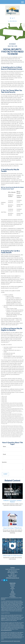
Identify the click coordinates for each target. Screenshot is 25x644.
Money (12, 591)
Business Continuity (17, 641)
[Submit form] (5, 474)
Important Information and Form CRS (7, 641)
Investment (12, 586)
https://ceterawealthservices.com (6, 630)
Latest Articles (12, 594)
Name (4, 447)
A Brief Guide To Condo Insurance (12, 556)
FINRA (2, 618)
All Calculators (12, 597)
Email (4, 454)
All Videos (12, 595)
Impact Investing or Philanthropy (13, 528)
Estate (13, 587)
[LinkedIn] (12, 18)
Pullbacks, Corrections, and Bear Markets (13, 501)
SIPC (4, 618)
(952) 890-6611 (12, 21)
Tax (13, 590)
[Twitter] (10, 18)
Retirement (12, 585)
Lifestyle (12, 593)
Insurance (12, 589)
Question (4, 462)
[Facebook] (14, 18)
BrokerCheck (3, 599)
